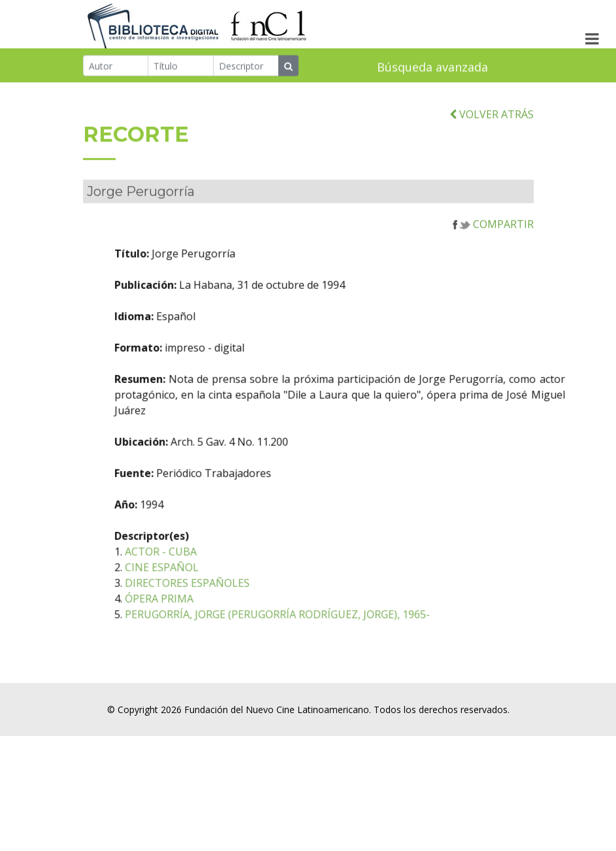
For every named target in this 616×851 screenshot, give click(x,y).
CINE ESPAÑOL (196, 582)
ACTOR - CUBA (195, 567)
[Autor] (116, 67)
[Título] (181, 67)
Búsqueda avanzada (432, 68)
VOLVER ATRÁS (492, 129)
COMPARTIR (493, 239)
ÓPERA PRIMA (193, 614)
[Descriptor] (246, 67)
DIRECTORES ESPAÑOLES (221, 598)
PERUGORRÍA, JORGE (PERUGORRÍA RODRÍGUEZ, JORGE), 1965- (311, 629)
